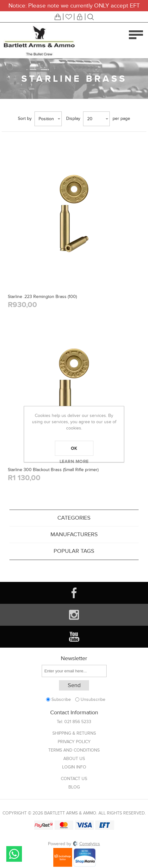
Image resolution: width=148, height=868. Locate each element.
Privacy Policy (74, 742)
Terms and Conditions (74, 750)
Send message (14, 854)
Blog (74, 787)
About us (74, 759)
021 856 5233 (78, 722)
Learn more (74, 461)
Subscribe (61, 699)
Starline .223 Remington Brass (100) (42, 297)
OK (74, 448)
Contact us (74, 779)
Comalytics (86, 844)
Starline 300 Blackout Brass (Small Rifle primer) (53, 470)
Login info (74, 767)
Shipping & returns (74, 733)
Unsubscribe (93, 699)
